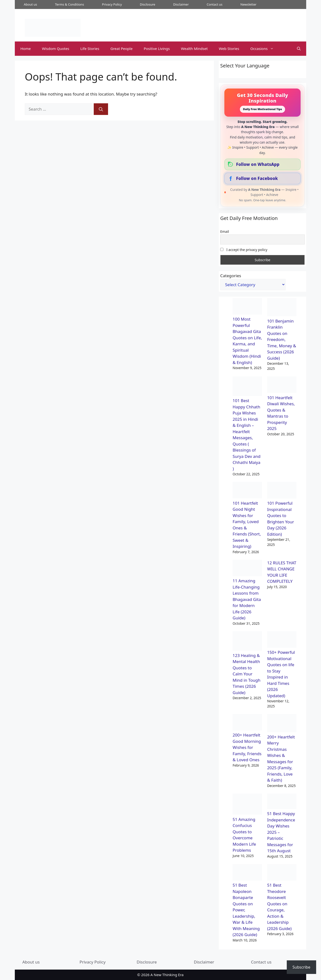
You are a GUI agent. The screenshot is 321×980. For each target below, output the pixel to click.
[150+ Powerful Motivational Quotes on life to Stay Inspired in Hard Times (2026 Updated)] (282, 640)
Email (225, 231)
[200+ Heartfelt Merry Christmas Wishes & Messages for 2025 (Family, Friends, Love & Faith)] (282, 724)
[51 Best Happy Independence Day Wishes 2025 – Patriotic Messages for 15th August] (282, 802)
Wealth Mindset (194, 49)
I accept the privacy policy (244, 250)
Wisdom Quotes (56, 49)
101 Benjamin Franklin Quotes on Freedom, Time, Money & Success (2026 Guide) (282, 340)
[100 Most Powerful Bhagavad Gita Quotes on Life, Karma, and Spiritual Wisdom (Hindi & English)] (247, 307)
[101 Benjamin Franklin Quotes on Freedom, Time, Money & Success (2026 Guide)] (282, 308)
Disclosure (148, 4)
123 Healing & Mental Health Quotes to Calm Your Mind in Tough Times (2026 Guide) (247, 674)
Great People (122, 49)
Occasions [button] (265, 49)
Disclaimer (181, 4)
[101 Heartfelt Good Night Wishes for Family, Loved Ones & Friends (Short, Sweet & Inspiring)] (247, 491)
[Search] (101, 109)
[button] (299, 49)
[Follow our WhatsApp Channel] (262, 164)
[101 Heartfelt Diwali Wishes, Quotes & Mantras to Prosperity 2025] (282, 385)
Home (26, 49)
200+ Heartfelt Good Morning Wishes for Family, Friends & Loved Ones (247, 747)
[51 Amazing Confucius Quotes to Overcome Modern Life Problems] (247, 805)
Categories (231, 276)
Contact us (215, 4)
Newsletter (248, 4)
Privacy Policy (112, 4)
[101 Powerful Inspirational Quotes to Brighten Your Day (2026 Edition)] (282, 491)
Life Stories (90, 49)
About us (30, 4)
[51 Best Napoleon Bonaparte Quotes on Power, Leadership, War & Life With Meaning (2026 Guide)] (247, 873)
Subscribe (301, 967)
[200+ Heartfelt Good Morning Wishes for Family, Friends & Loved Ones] (247, 723)
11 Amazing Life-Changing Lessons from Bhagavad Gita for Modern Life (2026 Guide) (247, 599)
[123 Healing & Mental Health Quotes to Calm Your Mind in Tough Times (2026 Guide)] (247, 642)
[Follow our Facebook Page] (262, 178)
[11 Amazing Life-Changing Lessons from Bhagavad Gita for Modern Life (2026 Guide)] (247, 569)
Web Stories (229, 49)
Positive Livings (157, 49)
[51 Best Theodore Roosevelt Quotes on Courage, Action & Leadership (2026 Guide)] (282, 873)
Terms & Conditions (70, 4)
